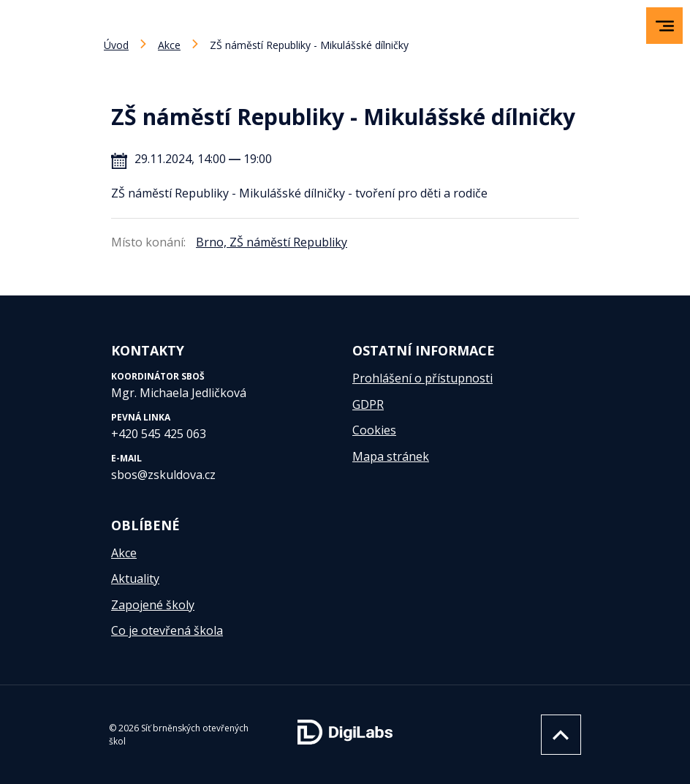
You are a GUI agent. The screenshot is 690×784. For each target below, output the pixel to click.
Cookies (374, 430)
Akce (169, 45)
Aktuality (135, 578)
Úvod (116, 45)
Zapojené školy (153, 605)
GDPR (368, 404)
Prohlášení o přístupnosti (422, 378)
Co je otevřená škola (167, 630)
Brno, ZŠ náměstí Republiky (272, 242)
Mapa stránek (391, 456)
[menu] (665, 26)
